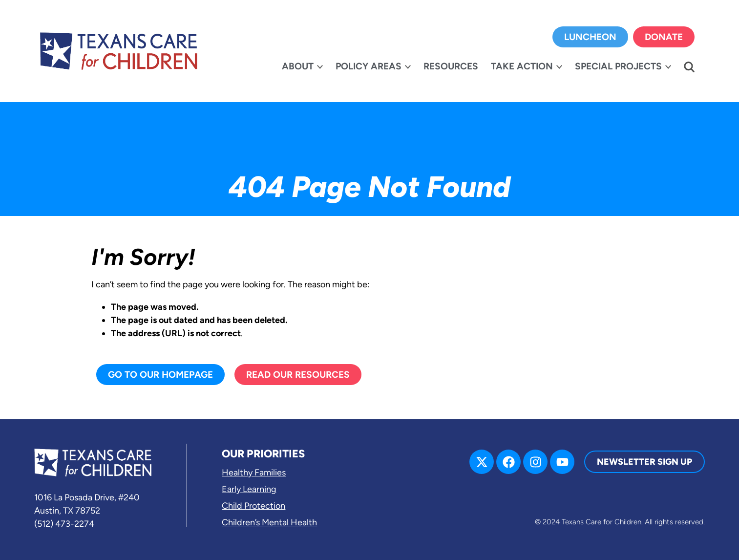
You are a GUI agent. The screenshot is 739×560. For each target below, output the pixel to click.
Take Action (522, 66)
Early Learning (249, 489)
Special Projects (618, 66)
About (298, 66)
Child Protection (253, 506)
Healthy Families (254, 473)
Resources (451, 66)
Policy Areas (369, 66)
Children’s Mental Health (269, 522)
